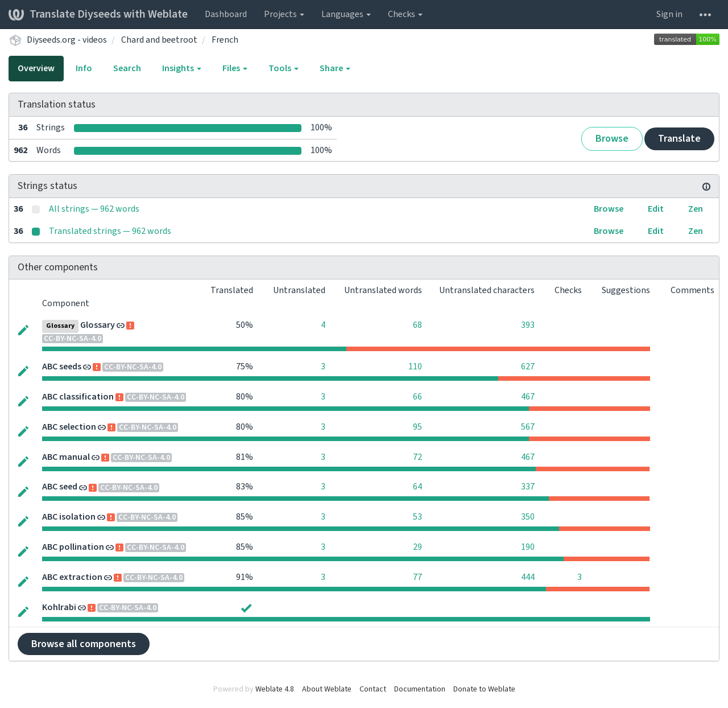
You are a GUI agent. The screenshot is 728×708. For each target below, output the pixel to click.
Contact (373, 689)
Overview (36, 68)
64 (417, 487)
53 (417, 517)
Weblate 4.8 (275, 689)
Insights (182, 68)
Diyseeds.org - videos (67, 40)
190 (528, 547)
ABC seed (60, 487)
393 (528, 325)
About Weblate (327, 689)
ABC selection (69, 427)
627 (528, 367)
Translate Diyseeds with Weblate (98, 14)
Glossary (98, 325)
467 (528, 397)
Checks (405, 14)
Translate (679, 139)
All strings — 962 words (94, 209)
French (225, 40)
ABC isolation (69, 517)
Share (335, 68)
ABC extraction (72, 577)
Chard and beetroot (159, 40)
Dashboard (226, 14)
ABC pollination (73, 547)
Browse (612, 139)
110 (415, 367)
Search (127, 68)
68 (417, 325)
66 (417, 397)
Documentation (420, 689)
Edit (656, 209)
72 (417, 457)
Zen (696, 209)
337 (528, 487)
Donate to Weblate (484, 689)
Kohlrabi (59, 607)
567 (528, 427)
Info (84, 68)
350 (528, 517)
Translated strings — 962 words (110, 231)
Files (235, 68)
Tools (284, 68)
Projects (284, 14)
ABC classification (78, 397)
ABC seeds (62, 367)
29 (417, 547)
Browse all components (84, 644)
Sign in (669, 14)
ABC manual (66, 457)
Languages (346, 14)
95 (417, 427)
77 (417, 577)
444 (528, 577)
